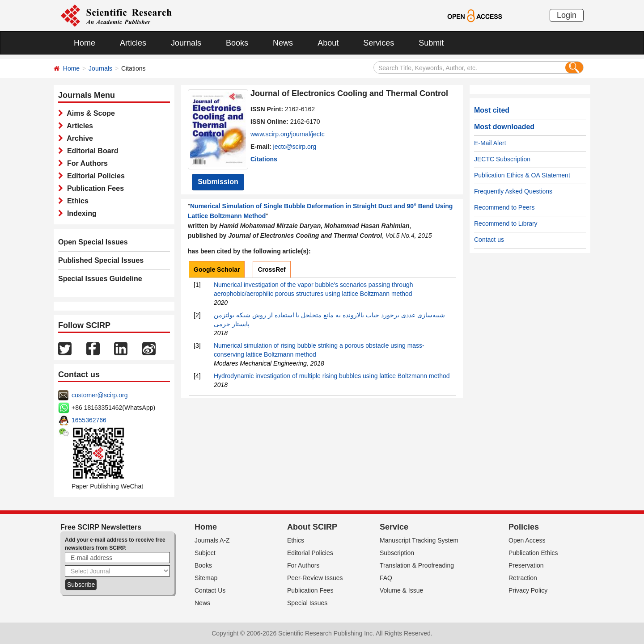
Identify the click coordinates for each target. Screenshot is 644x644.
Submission (218, 182)
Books (237, 43)
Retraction (523, 578)
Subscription (397, 553)
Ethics (76, 201)
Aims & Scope (89, 113)
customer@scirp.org (100, 395)
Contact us (489, 240)
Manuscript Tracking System (419, 540)
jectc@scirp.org (295, 147)
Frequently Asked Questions (513, 191)
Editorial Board (91, 151)
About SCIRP (312, 527)
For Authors (85, 163)
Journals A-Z (212, 540)
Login (567, 15)
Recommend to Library (506, 223)
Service (394, 527)
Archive (78, 138)
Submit (431, 43)
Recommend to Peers (504, 207)
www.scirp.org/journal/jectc (288, 134)
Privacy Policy (528, 590)
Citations (264, 159)
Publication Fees (93, 188)
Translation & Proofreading (417, 565)
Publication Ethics (533, 553)
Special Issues (307, 603)
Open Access (527, 540)
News (283, 43)
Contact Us (210, 590)
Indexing (80, 213)
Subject (205, 553)
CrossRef (271, 269)
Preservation (526, 565)
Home (85, 43)
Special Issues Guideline (100, 279)
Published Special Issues (101, 260)
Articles (133, 43)
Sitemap (206, 578)
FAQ (386, 578)
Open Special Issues (93, 242)
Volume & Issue (401, 590)
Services (379, 43)
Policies (524, 527)
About (328, 43)
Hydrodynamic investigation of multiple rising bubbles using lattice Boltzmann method (332, 376)
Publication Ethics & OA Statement (522, 175)
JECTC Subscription (502, 159)
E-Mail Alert (490, 143)
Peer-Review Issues (315, 578)
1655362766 (89, 420)
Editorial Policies (94, 176)
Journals (186, 43)
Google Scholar (217, 269)
